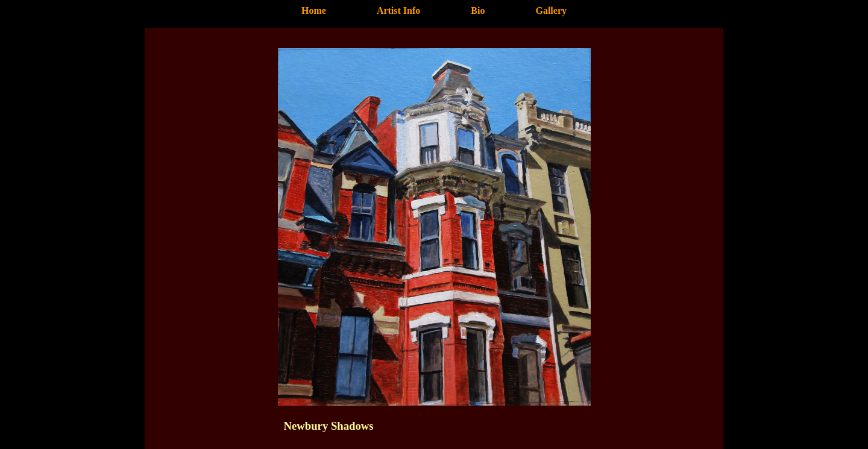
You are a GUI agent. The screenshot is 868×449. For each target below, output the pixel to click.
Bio (478, 11)
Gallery (551, 11)
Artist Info (398, 11)
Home (314, 11)
